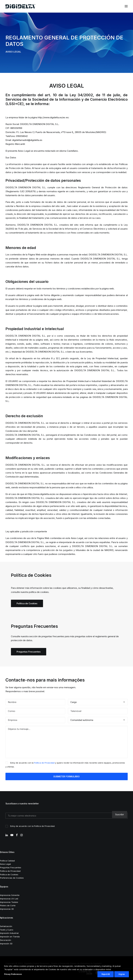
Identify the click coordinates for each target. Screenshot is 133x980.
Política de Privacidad (44, 763)
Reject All (106, 974)
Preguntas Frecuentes (29, 652)
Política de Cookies (27, 603)
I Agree (122, 974)
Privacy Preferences (13, 974)
